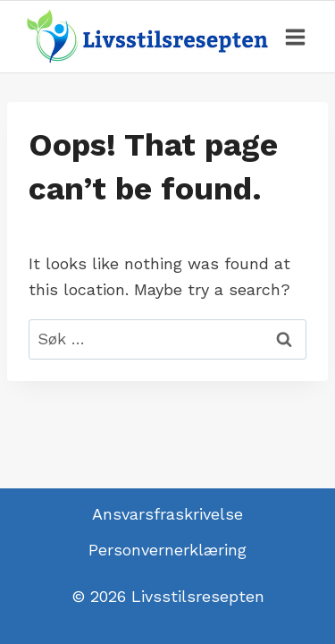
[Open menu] (295, 37)
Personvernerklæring (167, 550)
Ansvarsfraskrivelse (167, 514)
